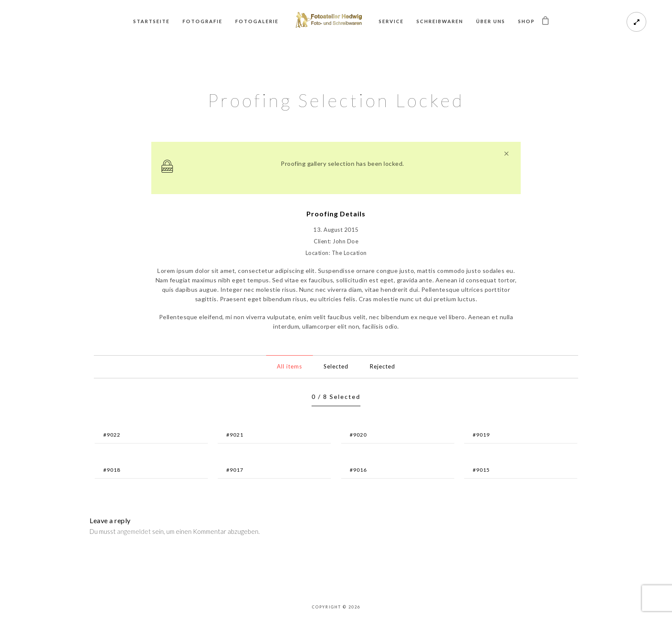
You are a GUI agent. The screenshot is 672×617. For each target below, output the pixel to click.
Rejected (382, 366)
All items (289, 366)
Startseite (151, 21)
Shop (526, 21)
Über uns (491, 21)
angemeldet (134, 531)
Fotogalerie (257, 21)
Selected (336, 366)
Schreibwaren (440, 21)
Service (391, 21)
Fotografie (202, 21)
